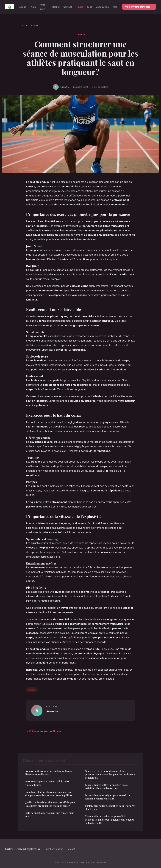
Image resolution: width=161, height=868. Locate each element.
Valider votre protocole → (139, 7)
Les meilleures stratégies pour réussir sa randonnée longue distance (107, 797)
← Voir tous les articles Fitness (44, 731)
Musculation (102, 7)
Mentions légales (54, 849)
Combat (68, 7)
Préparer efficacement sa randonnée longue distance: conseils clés (49, 773)
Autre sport (42, 7)
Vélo (115, 7)
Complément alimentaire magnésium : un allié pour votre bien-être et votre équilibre (49, 794)
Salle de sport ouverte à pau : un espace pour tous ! (49, 814)
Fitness (79, 7)
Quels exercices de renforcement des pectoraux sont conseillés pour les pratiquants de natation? (110, 774)
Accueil (23, 7)
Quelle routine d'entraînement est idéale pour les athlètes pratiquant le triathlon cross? (50, 804)
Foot (89, 7)
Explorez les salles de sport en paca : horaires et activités (110, 807)
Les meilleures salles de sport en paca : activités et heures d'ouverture (106, 787)
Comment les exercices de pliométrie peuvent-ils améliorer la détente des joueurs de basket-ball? (109, 820)
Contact (71, 849)
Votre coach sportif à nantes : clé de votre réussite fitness (47, 783)
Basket (56, 7)
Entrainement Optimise (23, 849)
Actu (33, 7)
